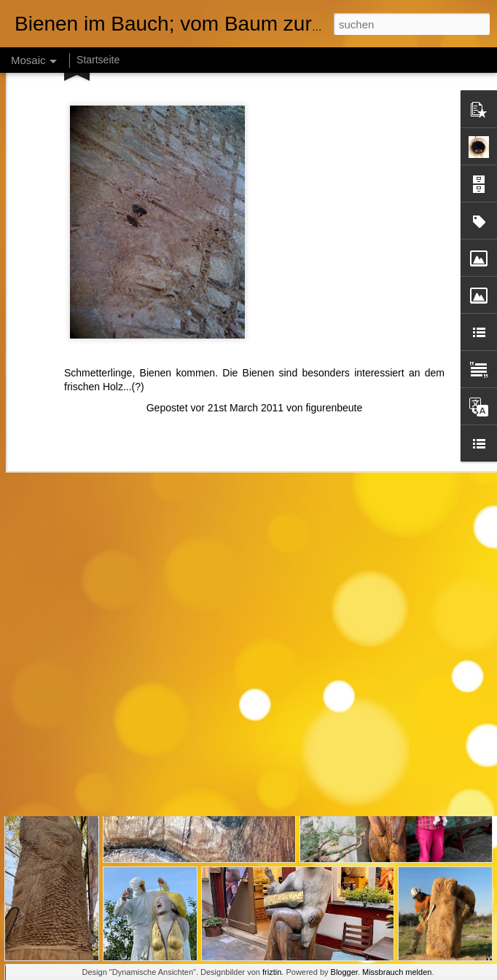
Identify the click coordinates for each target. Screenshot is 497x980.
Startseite (98, 60)
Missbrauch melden (397, 972)
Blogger (344, 972)
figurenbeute (334, 285)
